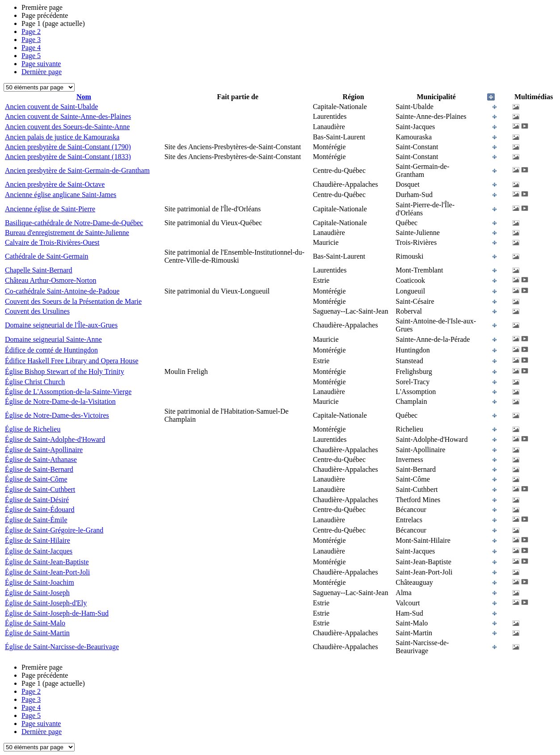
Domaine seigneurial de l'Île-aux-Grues (61, 325)
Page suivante (41, 64)
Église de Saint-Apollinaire (44, 450)
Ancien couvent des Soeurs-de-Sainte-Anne (67, 127)
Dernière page (42, 72)
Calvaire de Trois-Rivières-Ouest (52, 242)
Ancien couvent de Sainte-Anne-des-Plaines (68, 116)
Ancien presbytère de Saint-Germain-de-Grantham (77, 170)
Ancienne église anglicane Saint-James (61, 195)
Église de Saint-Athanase (41, 459)
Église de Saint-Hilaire (38, 540)
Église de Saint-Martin (37, 633)
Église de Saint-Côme (36, 479)
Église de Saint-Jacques (39, 551)
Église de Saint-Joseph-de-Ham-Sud (57, 613)
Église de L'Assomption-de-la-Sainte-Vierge (68, 392)
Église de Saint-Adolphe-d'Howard (55, 439)
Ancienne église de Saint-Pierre (50, 209)
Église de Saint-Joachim (40, 582)
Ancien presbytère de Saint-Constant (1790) (68, 147)
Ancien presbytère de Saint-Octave (55, 184)
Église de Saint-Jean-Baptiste (47, 562)
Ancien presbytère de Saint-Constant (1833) (68, 157)
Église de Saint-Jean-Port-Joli (47, 572)
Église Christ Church (35, 382)
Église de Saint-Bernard (39, 469)
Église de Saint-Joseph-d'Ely (46, 603)
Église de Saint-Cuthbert (40, 489)
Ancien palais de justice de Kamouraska (62, 137)
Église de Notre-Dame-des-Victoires (57, 415)
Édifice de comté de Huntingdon (51, 350)
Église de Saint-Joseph (37, 593)
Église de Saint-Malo (35, 623)
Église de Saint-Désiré (37, 500)
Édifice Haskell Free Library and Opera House (72, 361)
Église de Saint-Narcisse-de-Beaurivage (62, 647)
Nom (84, 97)
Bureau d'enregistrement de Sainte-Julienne (67, 233)
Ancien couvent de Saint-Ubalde (51, 107)
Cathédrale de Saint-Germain (47, 256)
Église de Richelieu (33, 429)
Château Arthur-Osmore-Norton (51, 280)
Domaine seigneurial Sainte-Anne (53, 339)
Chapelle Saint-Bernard (39, 270)
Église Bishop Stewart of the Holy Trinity (65, 371)
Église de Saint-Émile (36, 520)
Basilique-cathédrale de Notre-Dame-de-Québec (74, 223)
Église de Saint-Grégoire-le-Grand (54, 530)
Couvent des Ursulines (37, 311)
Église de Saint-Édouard (40, 510)
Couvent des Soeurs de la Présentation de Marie (73, 301)
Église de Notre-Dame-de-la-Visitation (60, 401)
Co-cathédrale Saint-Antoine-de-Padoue (62, 291)
